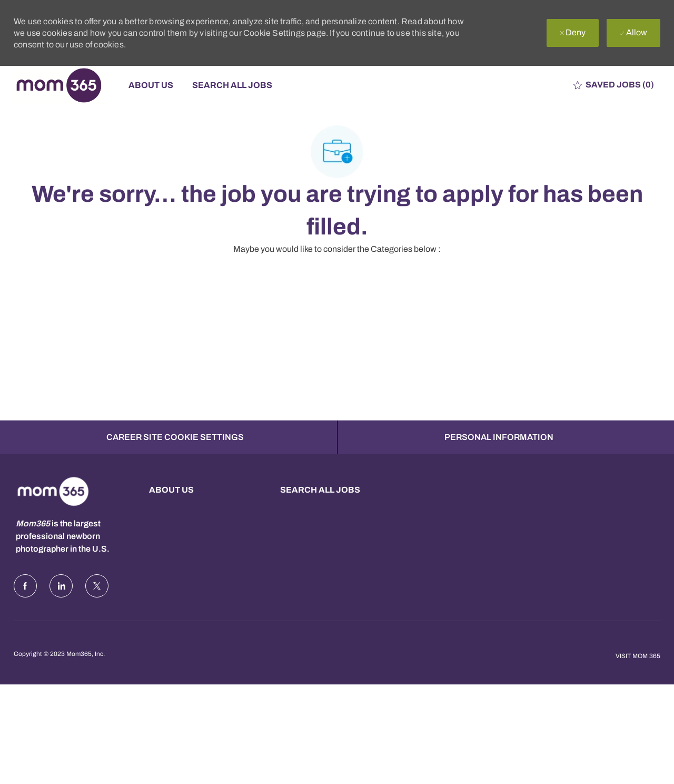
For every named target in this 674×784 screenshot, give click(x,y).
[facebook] (25, 607)
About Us (151, 85)
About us (171, 511)
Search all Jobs (320, 511)
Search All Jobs (232, 85)
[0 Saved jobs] (614, 85)
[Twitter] (97, 607)
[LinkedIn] (61, 607)
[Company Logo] (66, 85)
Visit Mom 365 (638, 677)
